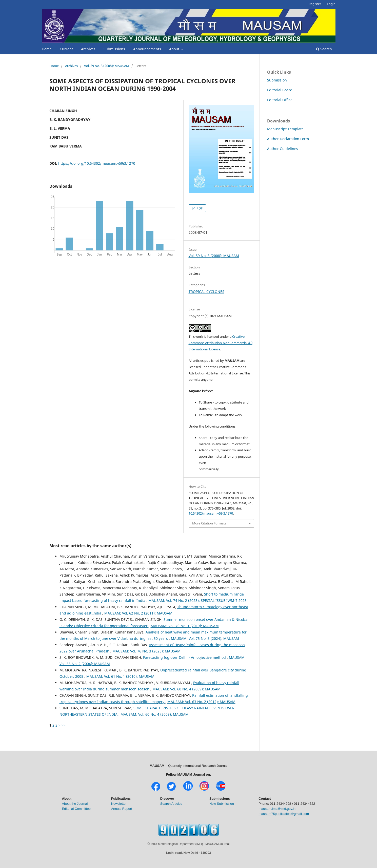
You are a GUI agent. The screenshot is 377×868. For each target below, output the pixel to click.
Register (315, 4)
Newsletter (119, 804)
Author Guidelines (283, 149)
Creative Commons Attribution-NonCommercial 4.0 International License (221, 343)
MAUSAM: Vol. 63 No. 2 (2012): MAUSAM (201, 702)
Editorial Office (280, 100)
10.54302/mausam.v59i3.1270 (211, 513)
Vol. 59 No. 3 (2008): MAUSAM (107, 66)
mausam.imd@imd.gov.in (277, 809)
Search (324, 49)
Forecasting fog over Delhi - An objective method (185, 657)
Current (66, 49)
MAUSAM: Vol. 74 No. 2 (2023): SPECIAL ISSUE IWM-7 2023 (197, 600)
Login (331, 4)
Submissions (114, 49)
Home (47, 49)
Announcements (147, 49)
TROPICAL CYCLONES (206, 292)
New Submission (222, 804)
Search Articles (171, 804)
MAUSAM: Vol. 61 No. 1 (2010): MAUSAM (120, 676)
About (175, 49)
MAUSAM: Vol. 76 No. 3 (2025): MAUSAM (146, 651)
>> (64, 725)
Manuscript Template (285, 129)
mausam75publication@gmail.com (284, 814)
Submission (277, 80)
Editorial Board (280, 90)
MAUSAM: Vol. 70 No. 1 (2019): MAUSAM (185, 626)
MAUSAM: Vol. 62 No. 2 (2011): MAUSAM (138, 613)
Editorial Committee (76, 809)
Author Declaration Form (288, 139)
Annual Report (122, 809)
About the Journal (75, 804)
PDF (199, 208)
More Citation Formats (209, 523)
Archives (88, 49)
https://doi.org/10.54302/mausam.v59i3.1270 (97, 163)
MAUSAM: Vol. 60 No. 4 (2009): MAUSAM (186, 689)
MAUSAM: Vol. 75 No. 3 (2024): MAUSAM (205, 638)
